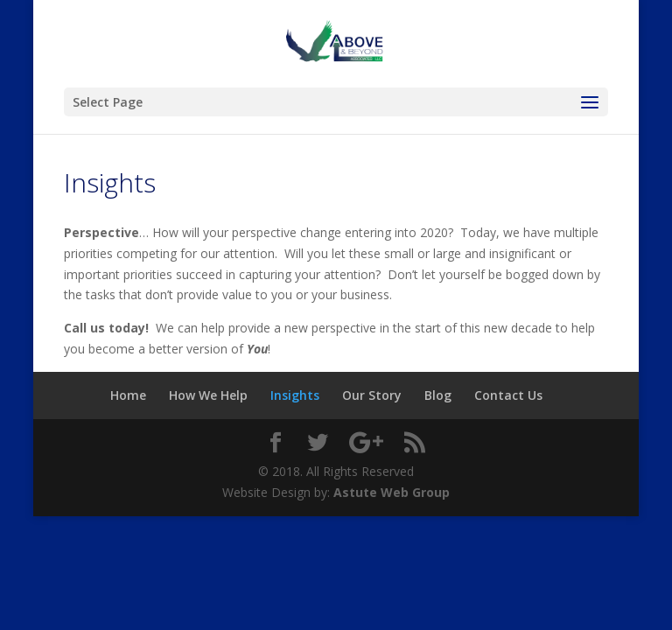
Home (128, 395)
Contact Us (508, 395)
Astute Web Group (392, 492)
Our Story (372, 395)
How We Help (208, 395)
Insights (295, 395)
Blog (438, 395)
